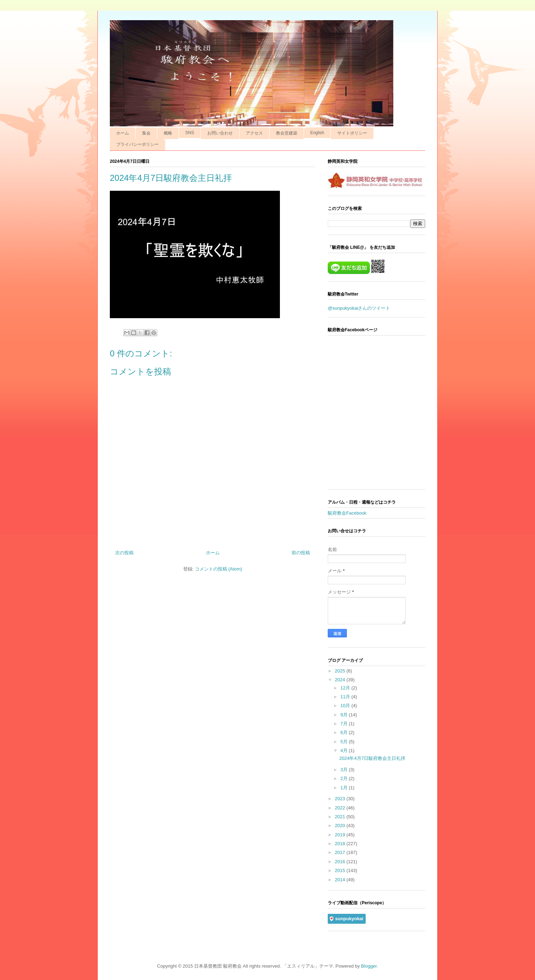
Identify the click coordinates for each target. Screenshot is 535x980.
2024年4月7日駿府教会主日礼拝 (372, 758)
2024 (341, 680)
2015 (341, 870)
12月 (346, 688)
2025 (341, 671)
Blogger (369, 966)
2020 (341, 826)
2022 (341, 808)
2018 (341, 844)
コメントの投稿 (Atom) (219, 569)
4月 (345, 750)
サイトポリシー (352, 133)
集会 (146, 133)
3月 (345, 770)
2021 (341, 817)
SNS (190, 133)
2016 (341, 862)
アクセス (254, 133)
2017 (341, 852)
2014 (341, 880)
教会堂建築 (287, 133)
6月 (345, 732)
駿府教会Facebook (347, 513)
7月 (345, 724)
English (317, 133)
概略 (168, 133)
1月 (345, 788)
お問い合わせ (220, 133)
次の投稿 (124, 553)
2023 (341, 799)
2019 (341, 835)
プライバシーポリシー (137, 144)
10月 (346, 706)
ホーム (123, 133)
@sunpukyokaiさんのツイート (359, 308)
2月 (345, 778)
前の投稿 (301, 553)
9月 (345, 715)
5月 (345, 742)
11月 (346, 697)
